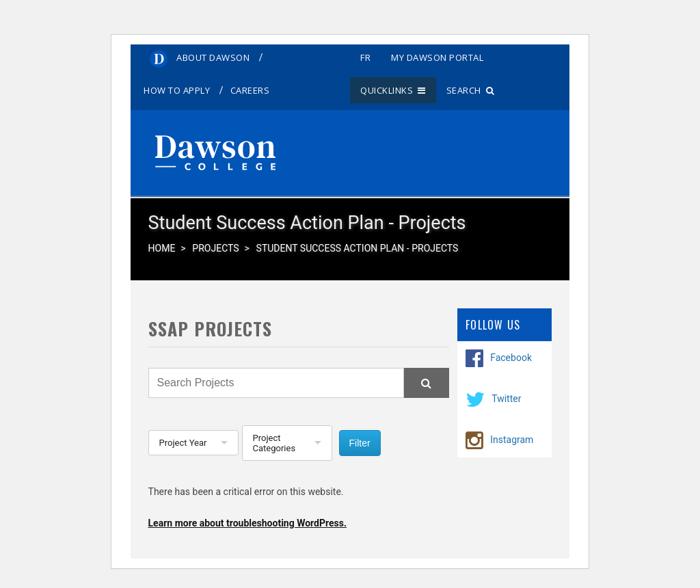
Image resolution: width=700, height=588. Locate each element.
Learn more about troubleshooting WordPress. (247, 523)
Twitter (506, 398)
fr (365, 57)
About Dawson (213, 57)
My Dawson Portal (437, 57)
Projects (215, 248)
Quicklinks (393, 90)
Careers (250, 90)
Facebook (511, 357)
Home (162, 248)
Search (471, 90)
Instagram (512, 439)
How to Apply (177, 90)
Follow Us (493, 325)
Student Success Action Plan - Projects (358, 248)
